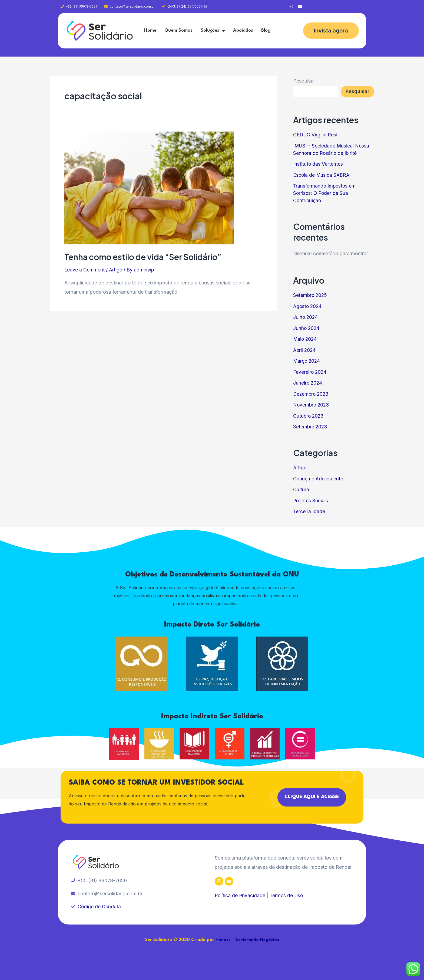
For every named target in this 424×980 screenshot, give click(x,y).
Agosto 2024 (308, 306)
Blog (266, 30)
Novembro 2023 (312, 405)
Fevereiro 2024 (310, 372)
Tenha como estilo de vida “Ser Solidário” (143, 257)
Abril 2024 (305, 350)
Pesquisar (304, 81)
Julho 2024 (306, 317)
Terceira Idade (309, 511)
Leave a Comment (85, 270)
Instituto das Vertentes (318, 164)
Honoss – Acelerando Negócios (247, 940)
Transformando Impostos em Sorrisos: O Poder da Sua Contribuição (325, 193)
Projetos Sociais (311, 501)
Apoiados (243, 30)
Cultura (301, 489)
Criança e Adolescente (318, 479)
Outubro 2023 (309, 416)
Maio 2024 (305, 339)
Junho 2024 (307, 328)
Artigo (116, 270)
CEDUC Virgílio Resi (316, 135)
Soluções (213, 31)
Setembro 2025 (311, 295)
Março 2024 (307, 361)
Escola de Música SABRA (322, 175)
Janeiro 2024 (308, 383)
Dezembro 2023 (312, 394)
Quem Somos (178, 30)
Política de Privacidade (240, 895)
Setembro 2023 (311, 427)
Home (150, 30)
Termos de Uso (288, 895)
